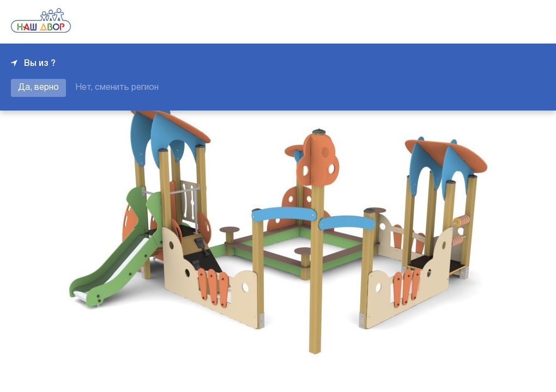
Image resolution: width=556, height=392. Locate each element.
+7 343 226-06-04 (508, 22)
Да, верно (38, 88)
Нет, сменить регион (117, 88)
